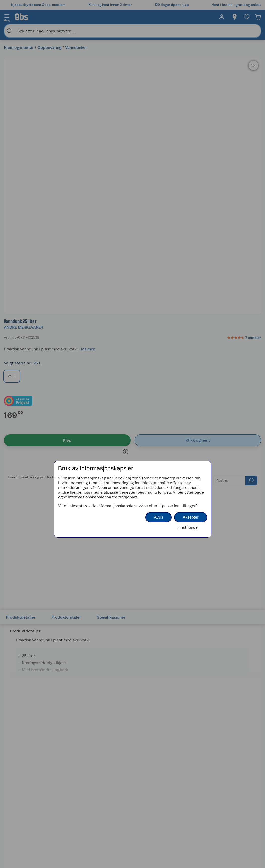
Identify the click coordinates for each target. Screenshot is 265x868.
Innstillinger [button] (188, 527)
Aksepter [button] (190, 517)
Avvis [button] (159, 517)
